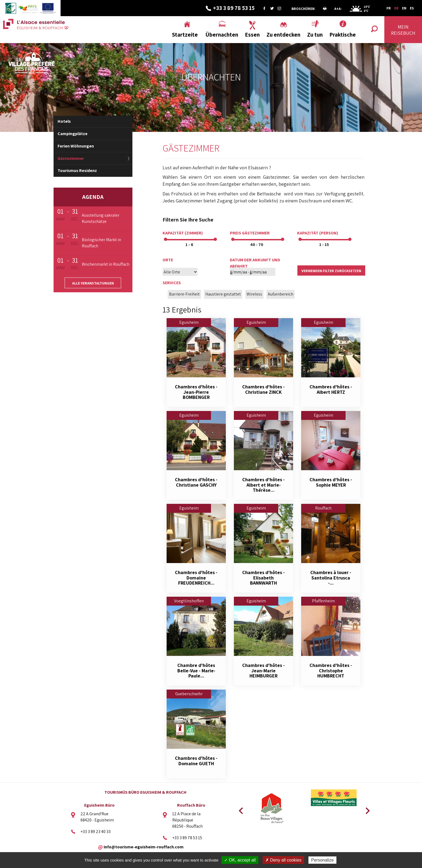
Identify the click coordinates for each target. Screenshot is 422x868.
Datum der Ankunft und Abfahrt (255, 263)
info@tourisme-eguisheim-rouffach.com (144, 847)
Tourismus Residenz (77, 171)
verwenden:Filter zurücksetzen (331, 271)
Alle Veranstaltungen (93, 283)
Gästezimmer (71, 158)
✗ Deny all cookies (283, 860)
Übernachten (222, 35)
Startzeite (185, 35)
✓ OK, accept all (240, 860)
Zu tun (315, 35)
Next (366, 809)
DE (396, 8)
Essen (252, 35)
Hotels (64, 121)
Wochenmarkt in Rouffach (106, 264)
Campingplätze (73, 134)
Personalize (322, 860)
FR (389, 8)
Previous (240, 809)
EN (404, 8)
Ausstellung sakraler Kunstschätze (101, 218)
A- (340, 9)
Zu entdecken (283, 35)
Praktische (343, 35)
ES (412, 8)
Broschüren (303, 9)
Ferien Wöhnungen (76, 146)
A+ (336, 9)
